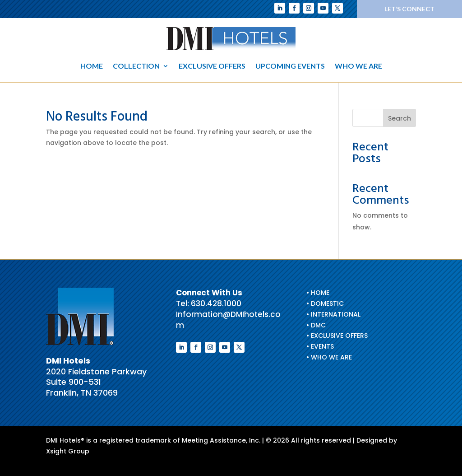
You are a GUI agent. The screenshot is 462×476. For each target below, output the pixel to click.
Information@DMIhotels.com (228, 320)
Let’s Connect (409, 9)
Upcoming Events (290, 66)
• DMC (316, 325)
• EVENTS (320, 346)
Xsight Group (68, 451)
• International (333, 314)
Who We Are (358, 66)
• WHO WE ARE (329, 357)
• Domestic (325, 303)
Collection (136, 66)
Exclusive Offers (212, 66)
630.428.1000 (216, 303)
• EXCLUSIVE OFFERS (337, 336)
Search (400, 118)
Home (92, 66)
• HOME (318, 293)
